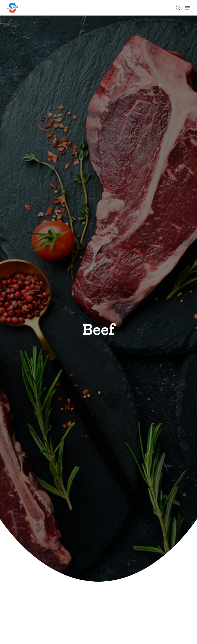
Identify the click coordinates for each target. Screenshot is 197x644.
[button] (188, 8)
